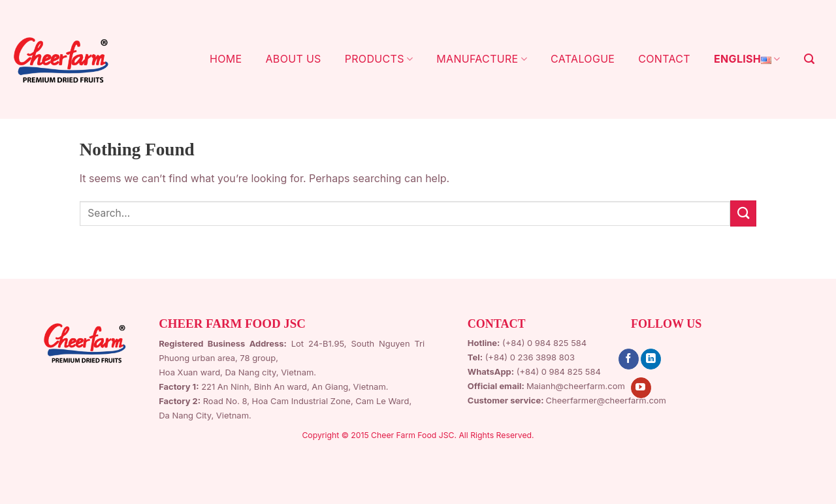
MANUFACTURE (482, 59)
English (747, 59)
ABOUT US (293, 59)
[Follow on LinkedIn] (651, 359)
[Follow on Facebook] (629, 359)
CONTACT (664, 59)
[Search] (809, 59)
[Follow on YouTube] (641, 388)
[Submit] (743, 213)
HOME (226, 59)
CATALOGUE (583, 59)
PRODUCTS (379, 59)
